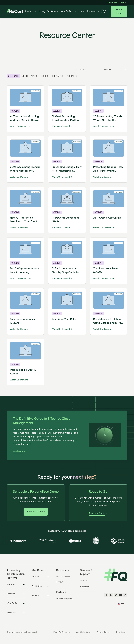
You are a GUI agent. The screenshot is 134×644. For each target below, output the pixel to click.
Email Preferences (62, 632)
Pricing (42, 12)
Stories (81, 12)
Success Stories (63, 577)
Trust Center (122, 632)
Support (113, 2)
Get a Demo (119, 12)
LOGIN (124, 2)
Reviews (60, 582)
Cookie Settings (83, 632)
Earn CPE (104, 12)
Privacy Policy (103, 632)
